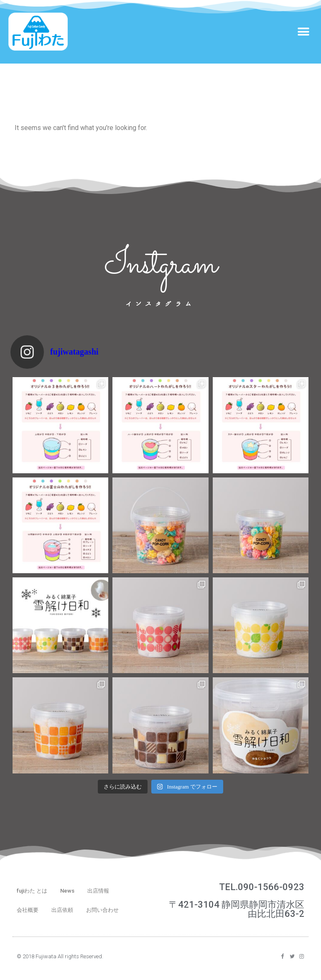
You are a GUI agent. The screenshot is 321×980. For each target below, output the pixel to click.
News (67, 891)
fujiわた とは (32, 891)
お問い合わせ (102, 910)
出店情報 (98, 891)
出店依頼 (62, 910)
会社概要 (28, 910)
